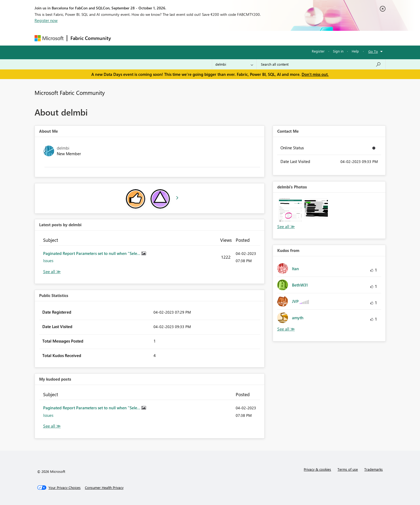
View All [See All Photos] (286, 227)
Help (355, 51)
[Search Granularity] (234, 64)
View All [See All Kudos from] (286, 329)
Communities (192, 38)
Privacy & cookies (317, 469)
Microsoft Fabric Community (70, 92)
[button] (290, 210)
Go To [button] (373, 51)
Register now (46, 20)
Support (260, 38)
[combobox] (321, 64)
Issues (48, 261)
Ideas (169, 38)
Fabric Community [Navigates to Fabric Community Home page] (91, 38)
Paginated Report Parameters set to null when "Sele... (92, 253)
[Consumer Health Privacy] (104, 488)
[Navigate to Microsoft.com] (49, 38)
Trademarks (374, 469)
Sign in (338, 51)
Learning (237, 38)
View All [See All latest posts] (52, 272)
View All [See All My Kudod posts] (52, 426)
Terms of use (348, 469)
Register (318, 51)
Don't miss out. (315, 74)
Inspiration (147, 38)
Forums (123, 38)
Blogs (216, 38)
